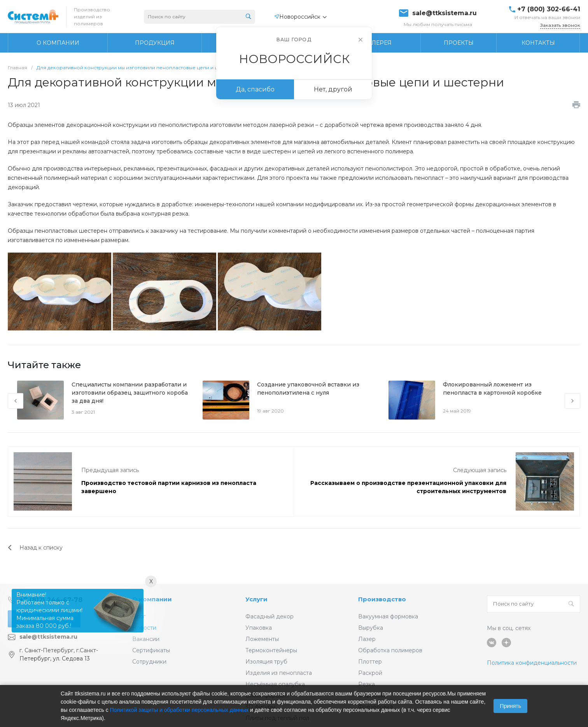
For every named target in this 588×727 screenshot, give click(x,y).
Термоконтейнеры (271, 650)
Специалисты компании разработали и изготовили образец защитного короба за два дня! (130, 393)
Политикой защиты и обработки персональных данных (179, 710)
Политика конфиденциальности (532, 663)
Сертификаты (151, 650)
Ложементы (262, 639)
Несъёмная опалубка (275, 684)
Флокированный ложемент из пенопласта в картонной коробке (492, 389)
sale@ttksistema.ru (444, 13)
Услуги (256, 599)
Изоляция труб (266, 662)
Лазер (367, 639)
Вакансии (146, 639)
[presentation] (16, 401)
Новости (144, 628)
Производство (382, 599)
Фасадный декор (269, 616)
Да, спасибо (255, 89)
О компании (152, 599)
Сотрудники (149, 662)
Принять (510, 706)
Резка (367, 684)
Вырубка (371, 628)
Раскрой (370, 673)
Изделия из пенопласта (279, 673)
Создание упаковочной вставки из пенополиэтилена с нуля (308, 389)
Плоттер (370, 662)
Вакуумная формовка (388, 616)
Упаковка (259, 628)
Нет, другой (333, 89)
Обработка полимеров (390, 650)
